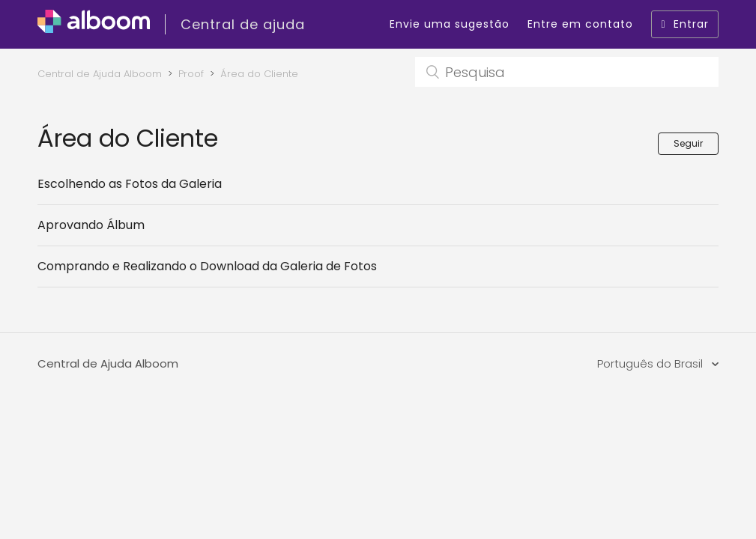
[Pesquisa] (567, 72)
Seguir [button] (688, 143)
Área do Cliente (259, 74)
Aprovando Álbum (91, 225)
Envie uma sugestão (450, 24)
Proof (191, 74)
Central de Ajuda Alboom (100, 74)
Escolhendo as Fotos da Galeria (130, 184)
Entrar (684, 24)
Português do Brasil (651, 363)
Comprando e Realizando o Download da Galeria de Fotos (207, 266)
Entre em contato (580, 24)
